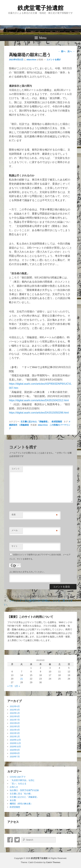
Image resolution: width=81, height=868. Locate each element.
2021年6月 (15, 723)
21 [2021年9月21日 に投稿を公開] (22, 679)
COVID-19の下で (18, 777)
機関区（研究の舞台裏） (21, 804)
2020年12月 (15, 740)
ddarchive (31, 60)
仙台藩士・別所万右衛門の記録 (24, 790)
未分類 (13, 800)
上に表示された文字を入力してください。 (27, 572)
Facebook (10, 840)
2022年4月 (15, 706)
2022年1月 (15, 713)
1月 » (17, 686)
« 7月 (10, 686)
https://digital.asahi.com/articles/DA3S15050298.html (39, 413)
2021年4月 (15, 730)
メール (15, 530)
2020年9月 (15, 750)
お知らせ (14, 787)
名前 (14, 515)
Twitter (17, 840)
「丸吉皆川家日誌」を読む (22, 780)
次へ (71, 51)
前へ (62, 51)
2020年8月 (15, 753)
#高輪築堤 (24, 425)
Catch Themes (53, 862)
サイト (15, 546)
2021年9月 (15, 716)
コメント (16, 469)
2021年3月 (15, 733)
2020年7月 (15, 757)
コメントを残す (54, 60)
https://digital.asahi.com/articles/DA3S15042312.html (39, 400)
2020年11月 (15, 743)
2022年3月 (15, 710)
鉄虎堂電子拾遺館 (40, 8)
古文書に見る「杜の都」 (21, 794)
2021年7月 (15, 720)
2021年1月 (15, 737)
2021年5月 (15, 726)
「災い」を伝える (18, 784)
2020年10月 (15, 747)
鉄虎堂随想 (57, 422)
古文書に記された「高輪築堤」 (35, 422)
